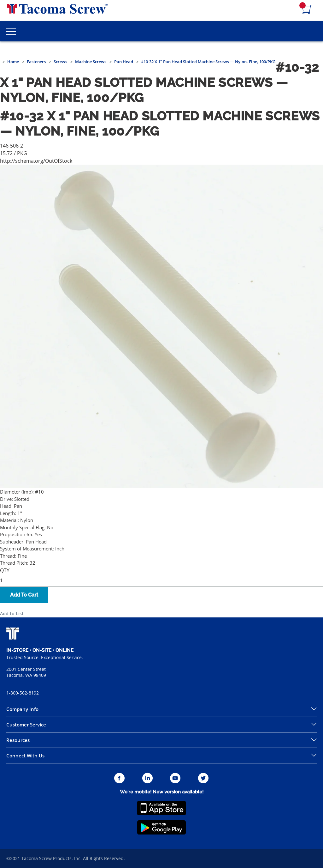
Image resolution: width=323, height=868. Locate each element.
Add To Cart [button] (24, 595)
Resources (18, 740)
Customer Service (26, 725)
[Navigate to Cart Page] (307, 10)
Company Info (22, 709)
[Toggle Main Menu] (11, 31)
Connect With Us (25, 756)
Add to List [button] (12, 613)
